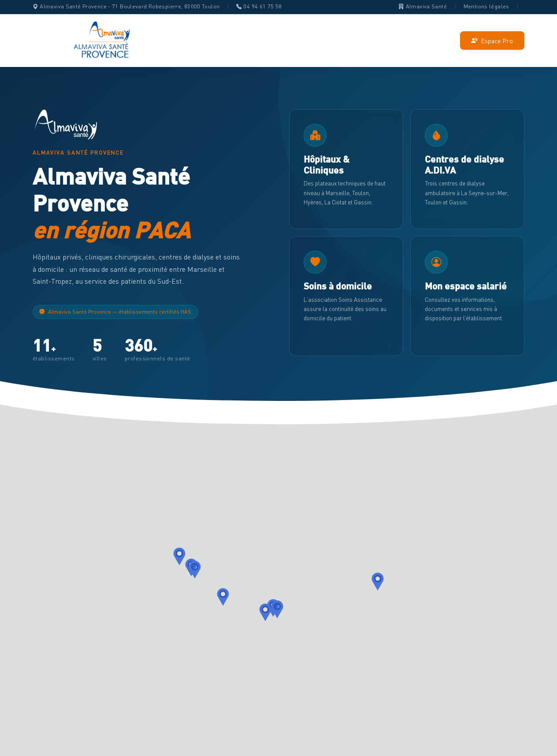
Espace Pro (492, 41)
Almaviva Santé (423, 6)
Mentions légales (486, 6)
